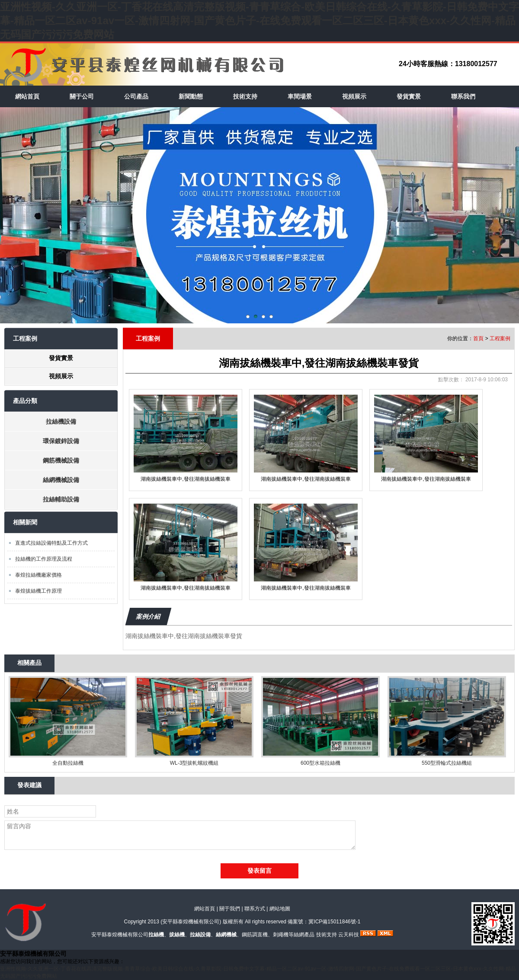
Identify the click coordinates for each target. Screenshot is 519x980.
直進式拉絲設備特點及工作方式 (51, 543)
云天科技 (349, 935)
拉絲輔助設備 (61, 499)
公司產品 (136, 96)
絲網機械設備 (61, 480)
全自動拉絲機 (68, 763)
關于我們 (230, 909)
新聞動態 (191, 96)
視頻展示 (354, 96)
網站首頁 (27, 96)
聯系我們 (463, 96)
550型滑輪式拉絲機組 (447, 763)
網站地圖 (280, 909)
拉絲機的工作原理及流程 (44, 559)
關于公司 (82, 96)
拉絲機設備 (61, 421)
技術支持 (245, 96)
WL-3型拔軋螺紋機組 (194, 763)
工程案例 (500, 338)
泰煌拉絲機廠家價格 (38, 575)
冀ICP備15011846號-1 (334, 922)
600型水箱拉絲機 (320, 763)
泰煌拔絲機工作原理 (38, 591)
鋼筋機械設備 (61, 460)
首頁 (478, 338)
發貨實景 (409, 96)
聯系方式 (255, 909)
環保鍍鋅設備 (61, 441)
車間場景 (300, 96)
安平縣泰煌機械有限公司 (191, 922)
